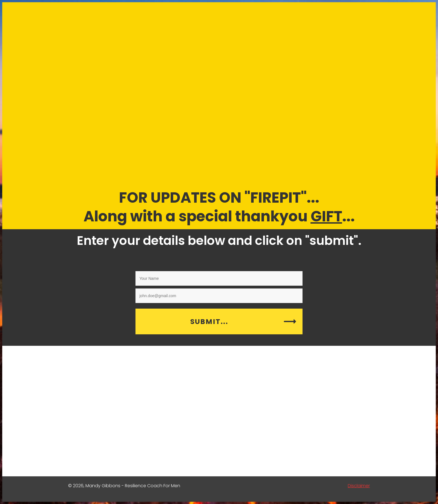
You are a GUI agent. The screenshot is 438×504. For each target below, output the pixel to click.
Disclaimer (359, 486)
